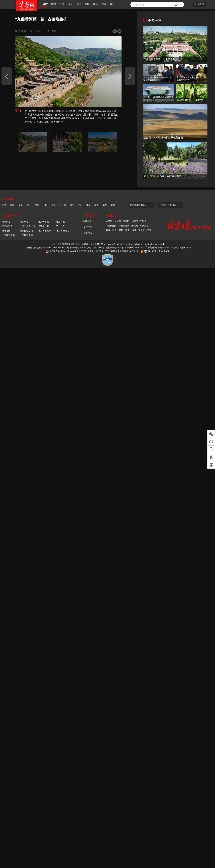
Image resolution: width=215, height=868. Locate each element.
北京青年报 (43, 222)
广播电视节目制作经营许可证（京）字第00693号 (168, 247)
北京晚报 (24, 222)
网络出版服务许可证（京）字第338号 (84, 247)
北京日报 (6, 222)
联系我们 (88, 233)
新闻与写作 (7, 226)
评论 (62, 4)
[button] (7, 76)
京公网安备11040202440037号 (64, 251)
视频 (87, 4)
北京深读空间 (26, 231)
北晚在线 (6, 231)
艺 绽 (60, 226)
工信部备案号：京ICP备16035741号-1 (99, 251)
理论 (79, 4)
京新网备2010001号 (129, 251)
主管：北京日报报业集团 (63, 244)
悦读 (96, 4)
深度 (70, 4)
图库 (45, 4)
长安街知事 (43, 226)
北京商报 (60, 222)
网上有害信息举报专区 (159, 251)
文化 (104, 4)
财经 (112, 4)
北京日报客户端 (27, 226)
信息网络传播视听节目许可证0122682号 (124, 247)
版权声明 (88, 227)
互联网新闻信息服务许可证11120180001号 (44, 247)
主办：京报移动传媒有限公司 (89, 244)
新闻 (53, 4)
